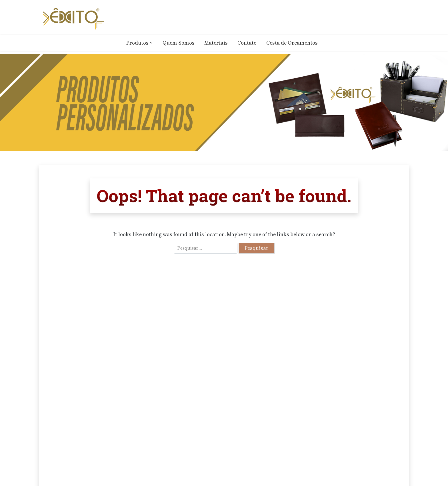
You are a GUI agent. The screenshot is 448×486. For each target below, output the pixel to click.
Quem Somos (179, 43)
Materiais (216, 43)
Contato (247, 43)
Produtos (137, 43)
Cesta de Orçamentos (292, 43)
